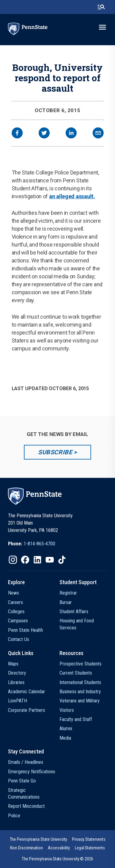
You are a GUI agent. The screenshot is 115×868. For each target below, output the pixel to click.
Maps (13, 664)
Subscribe (55, 452)
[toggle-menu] (102, 27)
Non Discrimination (27, 848)
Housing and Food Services (77, 624)
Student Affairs (74, 612)
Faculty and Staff (76, 719)
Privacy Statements (89, 839)
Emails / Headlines (26, 762)
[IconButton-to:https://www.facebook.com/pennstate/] (25, 560)
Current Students (76, 673)
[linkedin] (71, 134)
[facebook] (17, 134)
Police (14, 816)
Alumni (66, 729)
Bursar (66, 602)
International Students (80, 682)
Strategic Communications (24, 794)
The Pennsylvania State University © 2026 (57, 859)
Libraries (16, 682)
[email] (98, 134)
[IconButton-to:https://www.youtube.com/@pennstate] (50, 560)
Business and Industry (80, 692)
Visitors (67, 710)
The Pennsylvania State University (38, 839)
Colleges (16, 612)
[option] (32, 544)
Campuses (18, 621)
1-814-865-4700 (39, 544)
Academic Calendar (27, 692)
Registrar (68, 593)
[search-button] (101, 7)
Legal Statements (90, 848)
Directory (17, 673)
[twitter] (44, 134)
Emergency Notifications (32, 772)
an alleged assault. (72, 196)
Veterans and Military (80, 701)
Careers (15, 602)
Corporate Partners (27, 710)
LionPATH (17, 701)
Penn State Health (25, 630)
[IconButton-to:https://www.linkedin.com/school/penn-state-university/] (37, 560)
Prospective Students (80, 664)
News (13, 593)
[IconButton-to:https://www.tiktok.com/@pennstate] (62, 560)
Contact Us (19, 639)
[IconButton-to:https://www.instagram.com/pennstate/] (13, 560)
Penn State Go (22, 781)
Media (65, 738)
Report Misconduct (26, 806)
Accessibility (59, 848)
